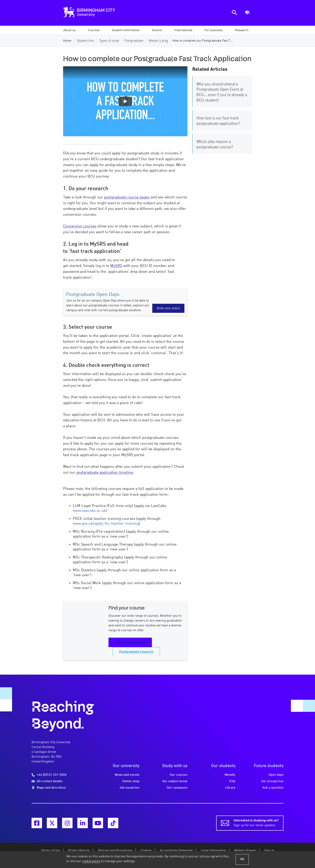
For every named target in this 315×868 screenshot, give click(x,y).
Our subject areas (175, 781)
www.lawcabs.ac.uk (89, 511)
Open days (276, 775)
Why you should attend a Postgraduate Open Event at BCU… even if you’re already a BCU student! (222, 92)
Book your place (168, 308)
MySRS (116, 266)
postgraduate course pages (127, 197)
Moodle (230, 775)
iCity (232, 781)
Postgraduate (134, 41)
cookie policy (91, 861)
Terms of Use (51, 851)
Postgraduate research (136, 652)
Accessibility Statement (176, 851)
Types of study (109, 41)
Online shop (131, 781)
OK (242, 859)
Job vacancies (129, 788)
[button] (70, 30)
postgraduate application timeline (105, 473)
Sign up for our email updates (256, 823)
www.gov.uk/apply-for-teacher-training (106, 524)
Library (230, 788)
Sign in (269, 851)
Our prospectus (272, 781)
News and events (127, 775)
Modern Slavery (245, 851)
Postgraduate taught (130, 642)
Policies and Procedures (115, 851)
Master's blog (158, 41)
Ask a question (273, 788)
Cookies (146, 851)
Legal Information (213, 851)
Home (67, 41)
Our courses (179, 775)
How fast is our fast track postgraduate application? (218, 121)
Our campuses (177, 788)
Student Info (85, 41)
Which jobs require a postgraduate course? (215, 144)
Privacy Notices (79, 851)
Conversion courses (80, 226)
